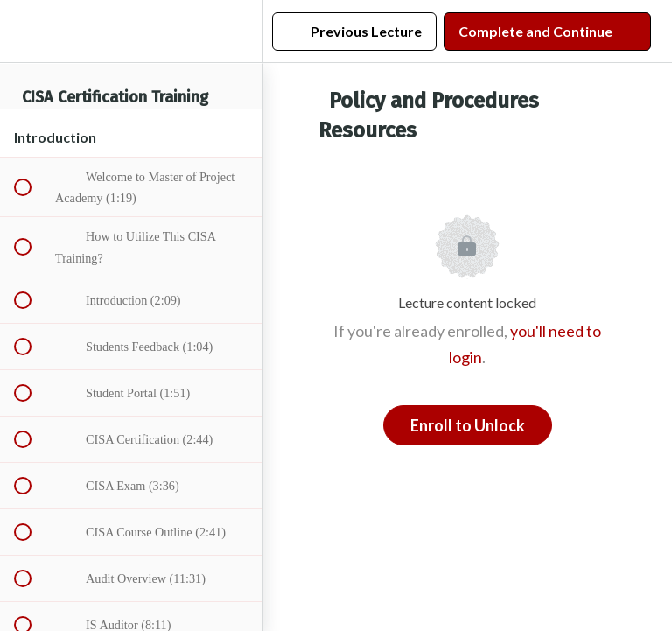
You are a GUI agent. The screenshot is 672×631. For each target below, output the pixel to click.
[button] (22, 31)
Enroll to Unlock (468, 425)
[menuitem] (240, 31)
